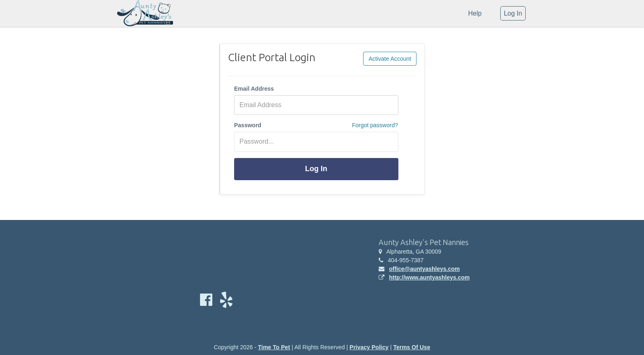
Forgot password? (375, 125)
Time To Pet (274, 347)
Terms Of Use (412, 347)
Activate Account (390, 59)
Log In (316, 169)
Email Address (254, 89)
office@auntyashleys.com (424, 269)
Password (248, 125)
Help (475, 13)
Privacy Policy (369, 347)
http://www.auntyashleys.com (429, 277)
